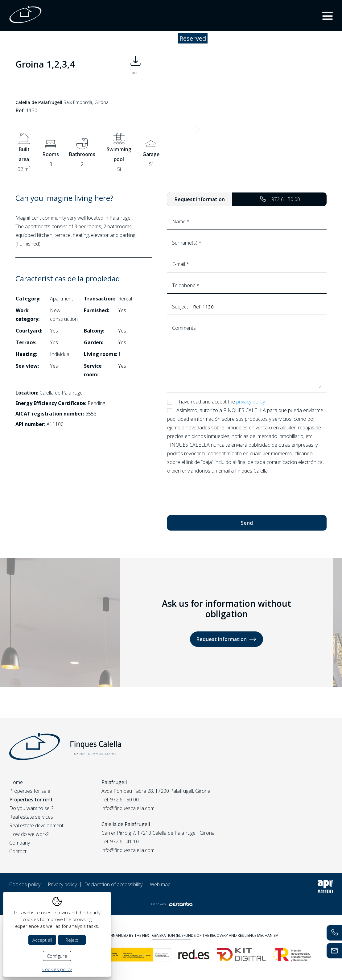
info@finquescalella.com (128, 808)
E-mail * (247, 264)
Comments (247, 356)
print (136, 64)
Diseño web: (171, 904)
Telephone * (247, 285)
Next (197, 129)
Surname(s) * (247, 243)
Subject (247, 307)
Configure (57, 956)
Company (20, 843)
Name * (247, 221)
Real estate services (31, 817)
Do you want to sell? (31, 808)
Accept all (42, 940)
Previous (183, 129)
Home (16, 782)
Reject (72, 940)
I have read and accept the (221, 402)
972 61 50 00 (280, 199)
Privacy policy (62, 884)
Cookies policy (25, 884)
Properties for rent (31, 800)
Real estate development (36, 825)
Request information (226, 639)
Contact (18, 851)
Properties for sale (30, 791)
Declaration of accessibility (113, 884)
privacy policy (251, 402)
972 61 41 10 (124, 841)
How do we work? (29, 834)
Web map (160, 884)
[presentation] (214, 492)
